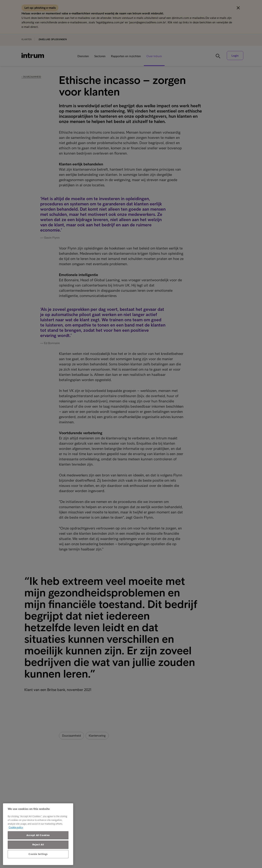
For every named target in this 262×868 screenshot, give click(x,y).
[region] (38, 834)
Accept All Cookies (38, 835)
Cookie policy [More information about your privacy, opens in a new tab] (16, 827)
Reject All (38, 845)
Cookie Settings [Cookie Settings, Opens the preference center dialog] (38, 854)
